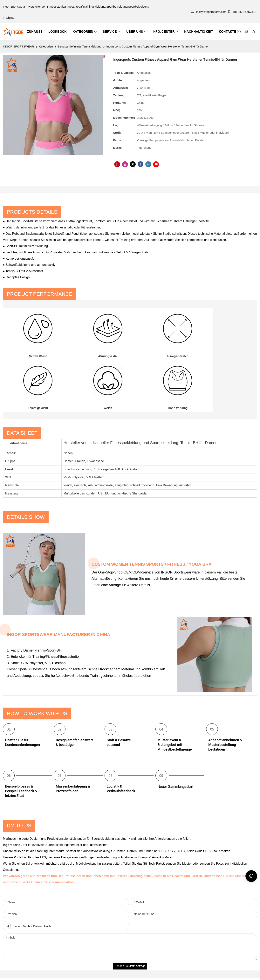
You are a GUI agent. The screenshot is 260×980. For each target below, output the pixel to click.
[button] (238, 32)
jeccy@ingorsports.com (209, 12)
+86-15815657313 (242, 12)
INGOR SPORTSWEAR (18, 46)
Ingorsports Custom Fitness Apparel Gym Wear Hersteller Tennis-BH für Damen (158, 46)
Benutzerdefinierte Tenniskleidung (80, 46)
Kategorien (46, 46)
